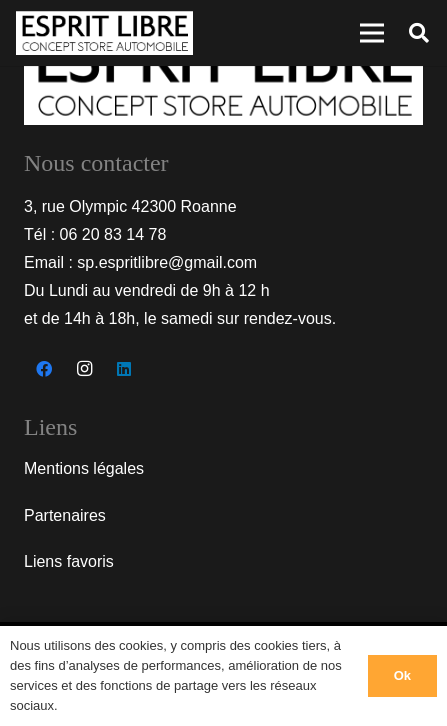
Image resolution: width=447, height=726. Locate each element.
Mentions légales (84, 468)
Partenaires (65, 515)
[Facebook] (44, 369)
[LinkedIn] (124, 369)
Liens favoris (69, 561)
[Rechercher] (419, 33)
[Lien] (104, 33)
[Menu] (372, 33)
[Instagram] (84, 369)
